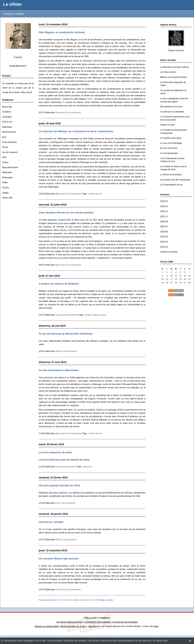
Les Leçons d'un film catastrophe (175, 180)
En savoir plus (160, 641)
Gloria (5, 147)
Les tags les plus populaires (125, 622)
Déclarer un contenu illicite (47, 626)
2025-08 (164, 222)
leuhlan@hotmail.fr (18, 66)
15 (85, 600)
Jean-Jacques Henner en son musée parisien (66, 213)
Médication (7, 172)
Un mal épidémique (169, 153)
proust (104, 315)
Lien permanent (74, 113)
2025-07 (164, 227)
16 (88, 600)
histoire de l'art (95, 194)
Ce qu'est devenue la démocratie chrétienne (66, 334)
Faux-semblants (9, 142)
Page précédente (47, 600)
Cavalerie (7, 112)
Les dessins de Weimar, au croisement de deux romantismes (76, 131)
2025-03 (164, 247)
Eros (4, 137)
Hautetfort (105, 618)
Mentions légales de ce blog (73, 626)
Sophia (5, 193)
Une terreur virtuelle (51, 522)
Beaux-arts (7, 107)
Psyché (6, 188)
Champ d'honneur (176, 50)
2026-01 (164, 206)
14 (81, 600)
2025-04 (164, 242)
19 (97, 600)
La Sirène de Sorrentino (171, 175)
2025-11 (164, 216)
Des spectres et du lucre (171, 107)
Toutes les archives (169, 252)
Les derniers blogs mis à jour (70, 622)
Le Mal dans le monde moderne (175, 67)
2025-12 (164, 211)
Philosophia (8, 178)
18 (94, 600)
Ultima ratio (7, 198)
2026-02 (164, 201)
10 (69, 600)
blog (156, 626)
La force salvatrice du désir (55, 452)
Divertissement (9, 132)
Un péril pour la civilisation (172, 112)
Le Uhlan (13, 4)
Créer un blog (91, 618)
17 (91, 600)
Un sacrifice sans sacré (171, 138)
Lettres (5, 162)
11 (72, 600)
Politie (5, 182)
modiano (89, 315)
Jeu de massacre (10, 152)
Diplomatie (7, 127)
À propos (18, 57)
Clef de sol (7, 122)
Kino (4, 157)
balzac (97, 315)
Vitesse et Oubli (167, 125)
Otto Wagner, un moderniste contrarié (62, 32)
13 (78, 600)
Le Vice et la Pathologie (171, 143)
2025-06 (164, 232)
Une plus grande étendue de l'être (59, 485)
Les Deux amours (168, 72)
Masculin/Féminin (10, 167)
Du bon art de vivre (169, 148)
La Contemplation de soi (171, 185)
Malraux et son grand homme (174, 77)
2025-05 (164, 237)
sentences (87, 467)
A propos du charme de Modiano (59, 284)
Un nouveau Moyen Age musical (58, 559)
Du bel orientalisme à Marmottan (59, 370)
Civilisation (7, 117)
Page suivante (106, 600)
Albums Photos (168, 25)
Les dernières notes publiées (97, 622)
